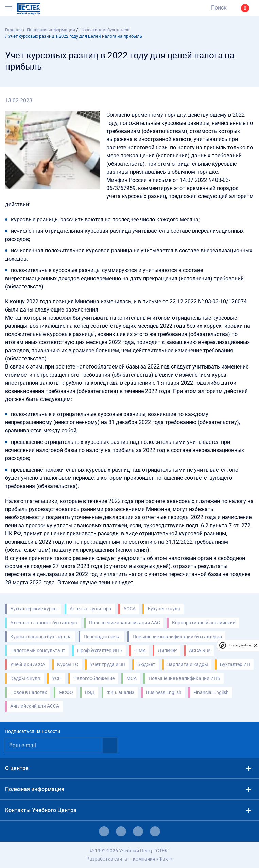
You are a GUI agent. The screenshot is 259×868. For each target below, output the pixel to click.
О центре (17, 768)
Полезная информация (35, 789)
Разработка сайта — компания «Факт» (129, 859)
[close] (256, 645)
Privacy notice (240, 645)
